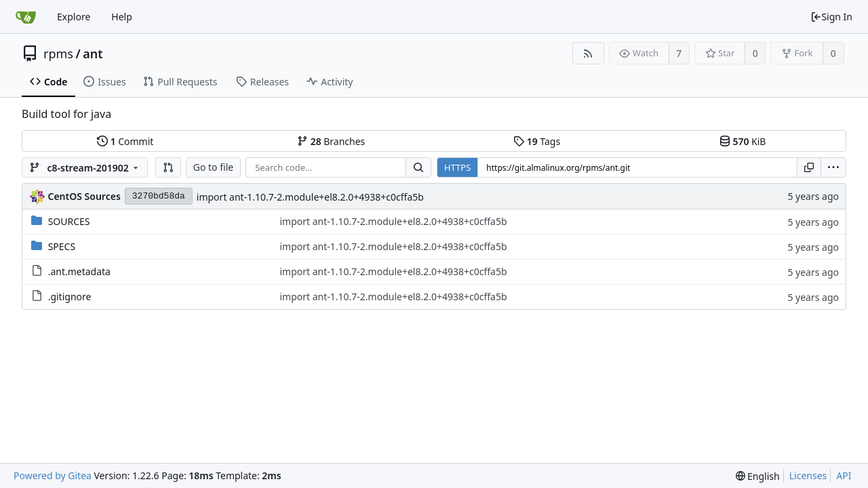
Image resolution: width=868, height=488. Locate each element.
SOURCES (69, 221)
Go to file (213, 167)
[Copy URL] (809, 167)
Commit (125, 141)
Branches (331, 141)
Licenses (808, 475)
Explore (74, 17)
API (844, 475)
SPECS (62, 246)
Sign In (831, 17)
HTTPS (457, 167)
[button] (168, 167)
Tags (537, 141)
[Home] (26, 17)
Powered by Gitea (53, 475)
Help (122, 17)
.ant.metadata (79, 271)
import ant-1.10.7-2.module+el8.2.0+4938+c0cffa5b (310, 197)
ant (93, 54)
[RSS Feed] (588, 53)
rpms (58, 54)
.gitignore (70, 297)
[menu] (833, 167)
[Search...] (418, 167)
